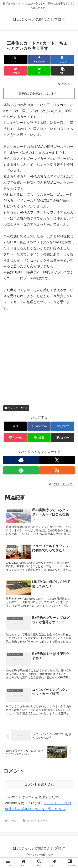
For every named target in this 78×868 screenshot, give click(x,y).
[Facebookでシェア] (39, 59)
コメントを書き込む (39, 784)
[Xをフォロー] (57, 460)
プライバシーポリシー (39, 855)
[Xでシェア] (15, 59)
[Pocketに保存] (15, 71)
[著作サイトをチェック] (21, 460)
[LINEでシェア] (39, 71)
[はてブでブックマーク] (63, 59)
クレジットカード (16, 408)
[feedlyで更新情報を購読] (21, 470)
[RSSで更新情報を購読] (57, 470)
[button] (63, 71)
